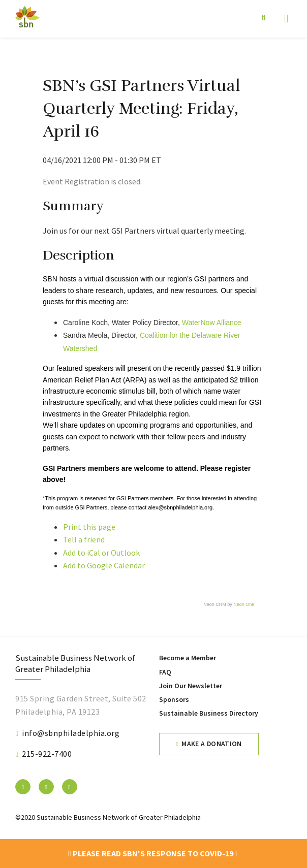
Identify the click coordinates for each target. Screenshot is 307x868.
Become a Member (188, 658)
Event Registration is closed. (92, 181)
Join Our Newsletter (191, 686)
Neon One (244, 604)
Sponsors (174, 700)
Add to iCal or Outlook (101, 553)
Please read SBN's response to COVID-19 (153, 853)
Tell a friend (84, 539)
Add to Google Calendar (104, 565)
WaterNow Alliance (212, 323)
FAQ (165, 672)
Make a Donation (211, 744)
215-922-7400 (47, 754)
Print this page (89, 527)
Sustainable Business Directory (209, 713)
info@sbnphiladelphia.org (71, 733)
